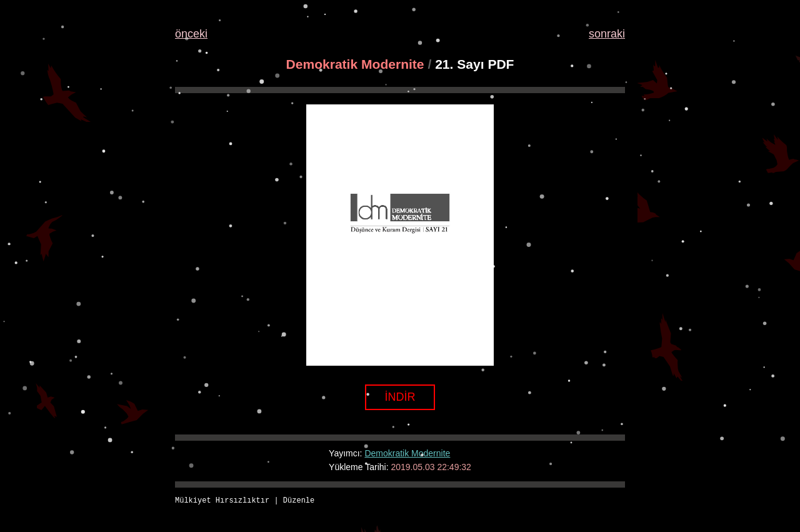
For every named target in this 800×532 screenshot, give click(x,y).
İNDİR (400, 397)
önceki (191, 34)
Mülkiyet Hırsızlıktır (222, 501)
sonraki (607, 34)
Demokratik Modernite (355, 64)
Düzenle (299, 501)
